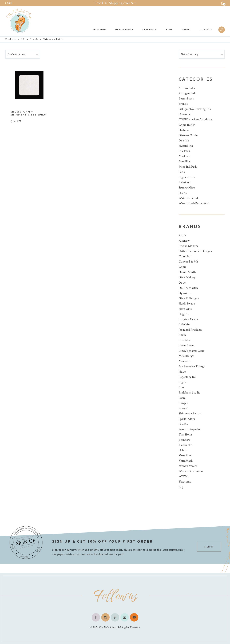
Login (9, 3)
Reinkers (185, 182)
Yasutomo (185, 482)
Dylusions (185, 293)
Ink (23, 39)
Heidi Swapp (187, 304)
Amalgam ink (187, 93)
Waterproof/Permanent (194, 203)
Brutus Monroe (189, 246)
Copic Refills (187, 125)
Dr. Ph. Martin (188, 288)
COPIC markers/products (195, 119)
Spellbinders (187, 419)
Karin (182, 335)
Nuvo (182, 372)
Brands (34, 39)
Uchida (183, 450)
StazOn (183, 424)
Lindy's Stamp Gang (192, 351)
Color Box (185, 256)
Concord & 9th (188, 262)
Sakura (183, 408)
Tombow (185, 440)
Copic (183, 267)
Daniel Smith (187, 272)
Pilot (182, 387)
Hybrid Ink (186, 146)
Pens (182, 172)
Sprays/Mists (187, 188)
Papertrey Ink (188, 377)
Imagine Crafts (188, 319)
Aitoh (182, 235)
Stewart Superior (190, 429)
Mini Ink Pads (188, 167)
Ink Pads (184, 151)
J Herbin (184, 324)
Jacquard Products (190, 330)
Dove (182, 283)
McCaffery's (186, 356)
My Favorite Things (192, 366)
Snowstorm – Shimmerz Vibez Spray (29, 113)
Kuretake (185, 340)
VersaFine (185, 455)
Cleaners (184, 114)
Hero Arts (185, 309)
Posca (182, 398)
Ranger (183, 403)
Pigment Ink (187, 177)
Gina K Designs (189, 298)
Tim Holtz (185, 435)
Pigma (183, 382)
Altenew (184, 241)
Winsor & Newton (191, 471)
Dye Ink (184, 140)
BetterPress (186, 99)
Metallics (184, 161)
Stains (183, 193)
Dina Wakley (187, 277)
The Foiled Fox (107, 627)
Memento (185, 361)
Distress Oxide (188, 135)
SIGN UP (209, 547)
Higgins (184, 314)
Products (11, 39)
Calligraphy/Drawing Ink (195, 109)
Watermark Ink (189, 198)
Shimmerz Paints (190, 413)
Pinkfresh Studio (190, 393)
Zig (181, 487)
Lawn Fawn (186, 345)
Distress (184, 130)
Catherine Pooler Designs (195, 251)
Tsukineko (186, 445)
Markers (184, 156)
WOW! (183, 476)
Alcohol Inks (187, 88)
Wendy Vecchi (188, 466)
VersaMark (186, 461)
